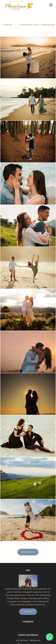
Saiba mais (28, 612)
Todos (8, 25)
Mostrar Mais (28, 552)
